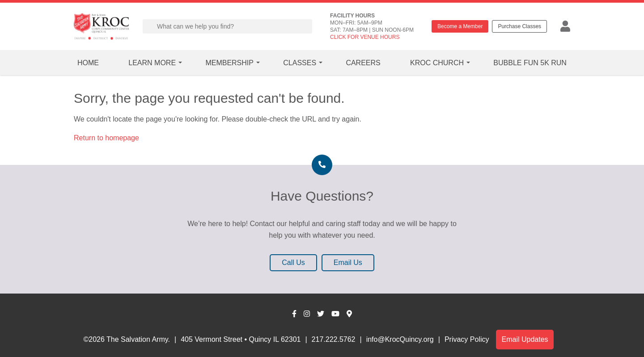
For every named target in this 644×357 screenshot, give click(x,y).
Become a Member (460, 26)
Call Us (293, 262)
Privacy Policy (467, 339)
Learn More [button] (152, 63)
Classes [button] (300, 63)
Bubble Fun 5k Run (530, 63)
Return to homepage (106, 138)
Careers (363, 63)
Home (88, 63)
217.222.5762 (334, 339)
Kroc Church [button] (437, 63)
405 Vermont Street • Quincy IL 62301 (241, 339)
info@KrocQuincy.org (400, 339)
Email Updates (525, 339)
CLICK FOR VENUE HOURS (365, 37)
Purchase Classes (519, 26)
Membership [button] (229, 63)
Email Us (348, 262)
